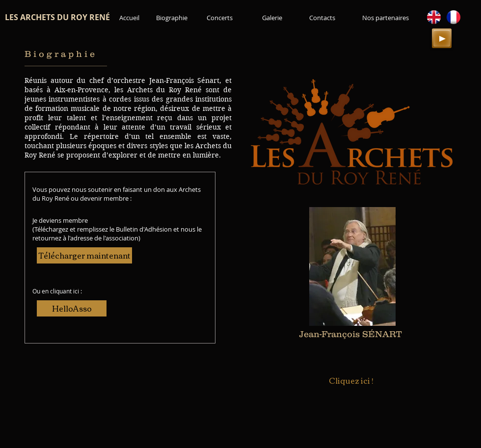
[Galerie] (272, 18)
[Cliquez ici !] (351, 381)
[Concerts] (219, 18)
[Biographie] (172, 18)
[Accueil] (129, 18)
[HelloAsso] (72, 308)
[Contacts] (322, 18)
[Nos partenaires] (385, 18)
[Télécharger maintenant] (84, 255)
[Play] (442, 38)
